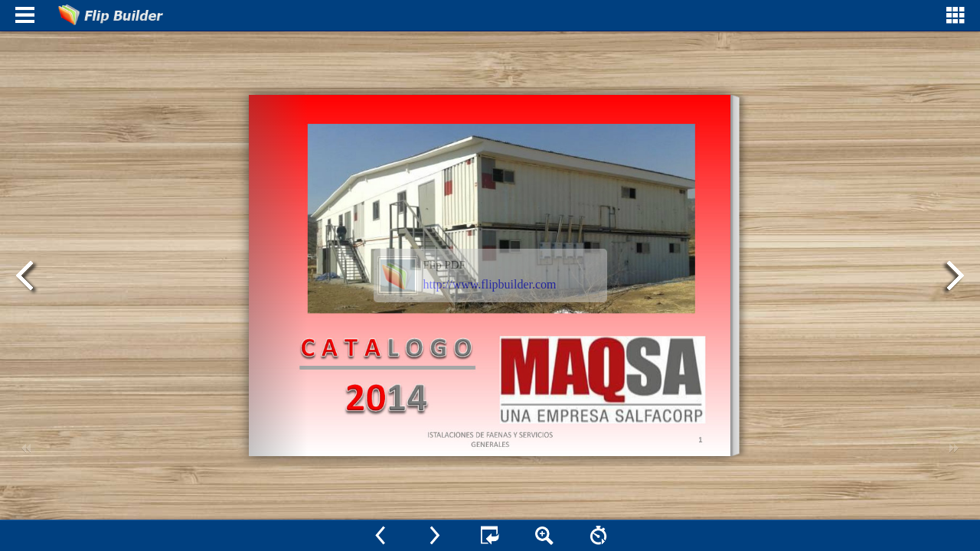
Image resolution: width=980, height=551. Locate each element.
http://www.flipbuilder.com (490, 284)
